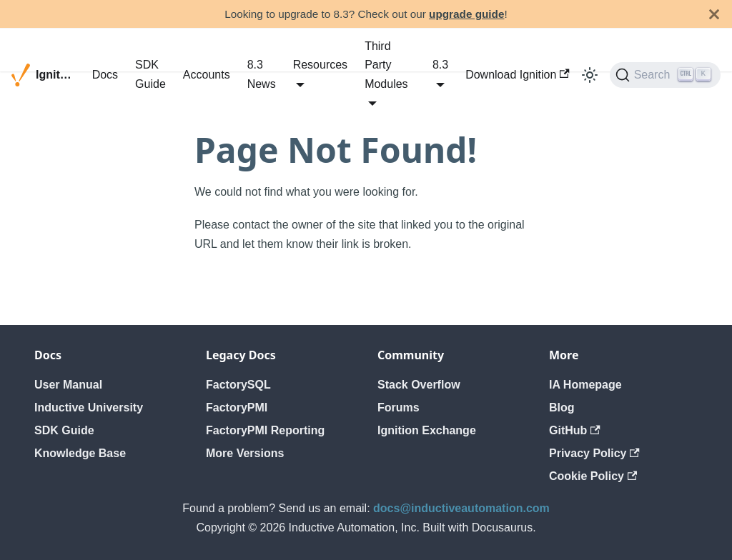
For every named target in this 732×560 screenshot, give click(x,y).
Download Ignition (518, 75)
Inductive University (89, 407)
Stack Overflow (419, 385)
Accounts (207, 75)
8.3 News (262, 74)
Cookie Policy (593, 476)
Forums (399, 407)
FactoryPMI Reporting (265, 430)
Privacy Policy (594, 453)
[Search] (665, 75)
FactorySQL (238, 385)
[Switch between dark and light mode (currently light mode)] (590, 75)
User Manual (68, 385)
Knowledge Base (80, 453)
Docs (105, 75)
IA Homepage (585, 385)
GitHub (575, 430)
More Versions (245, 453)
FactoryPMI (237, 407)
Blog (562, 407)
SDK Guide (150, 74)
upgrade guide (466, 14)
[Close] (714, 14)
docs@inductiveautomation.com (461, 508)
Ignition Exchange (427, 430)
